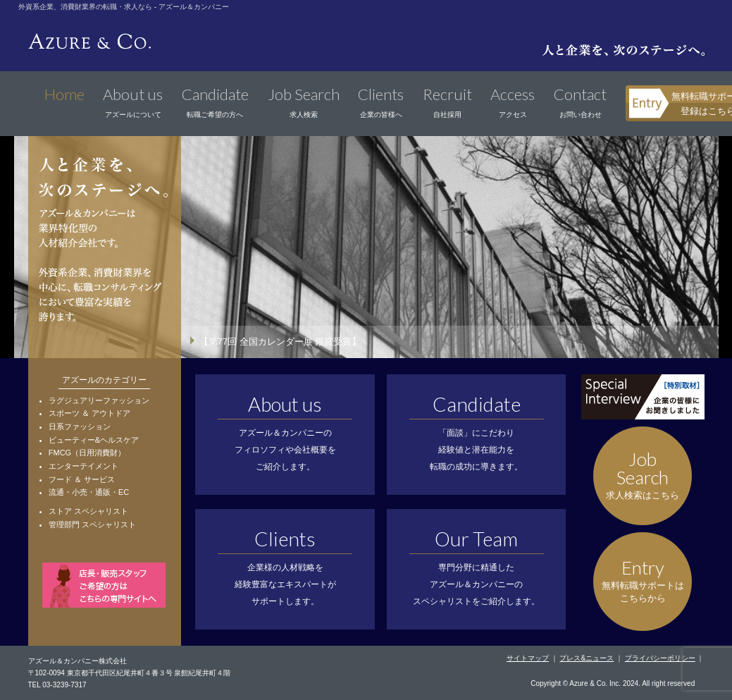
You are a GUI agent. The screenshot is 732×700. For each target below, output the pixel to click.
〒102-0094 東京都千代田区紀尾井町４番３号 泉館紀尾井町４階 (130, 673)
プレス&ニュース (587, 658)
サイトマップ (528, 658)
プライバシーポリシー (660, 658)
